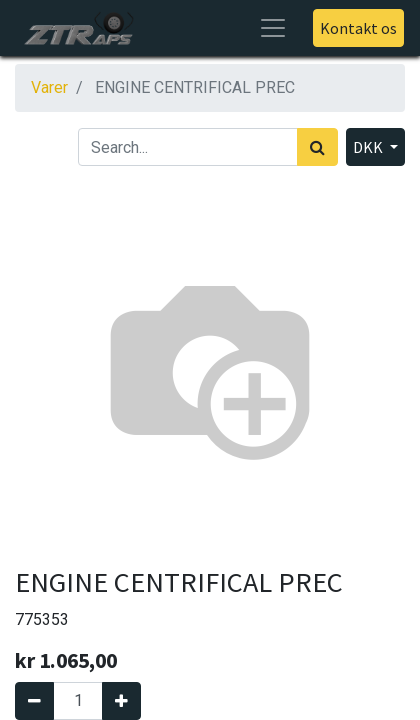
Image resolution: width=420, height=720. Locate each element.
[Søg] (317, 147)
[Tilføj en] (121, 701)
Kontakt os (358, 28)
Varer (49, 87)
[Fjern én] (34, 701)
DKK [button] (369, 147)
